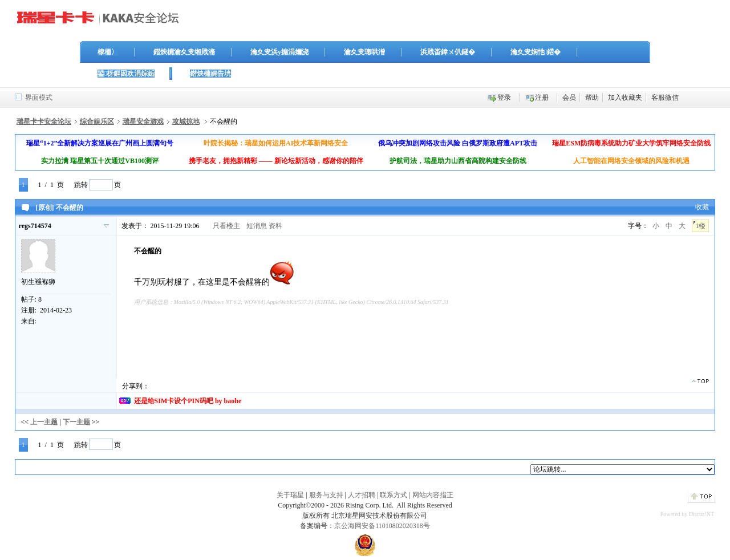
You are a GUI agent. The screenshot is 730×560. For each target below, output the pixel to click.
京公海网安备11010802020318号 (382, 526)
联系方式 (394, 495)
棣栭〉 (108, 52)
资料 (275, 226)
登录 (504, 98)
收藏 (702, 207)
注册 (542, 98)
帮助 (592, 98)
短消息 (257, 226)
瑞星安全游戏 (143, 121)
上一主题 (44, 422)
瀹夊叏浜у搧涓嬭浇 (279, 52)
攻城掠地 (186, 121)
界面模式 (39, 98)
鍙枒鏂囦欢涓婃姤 (126, 74)
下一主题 (76, 422)
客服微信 (665, 98)
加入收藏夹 (625, 98)
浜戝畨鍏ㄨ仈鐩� (448, 52)
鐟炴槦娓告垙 (210, 74)
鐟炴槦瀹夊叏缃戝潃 (184, 52)
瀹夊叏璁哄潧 (364, 52)
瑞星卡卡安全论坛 (44, 121)
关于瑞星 (290, 495)
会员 (569, 98)
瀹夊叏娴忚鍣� (536, 52)
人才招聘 (362, 495)
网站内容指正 (433, 495)
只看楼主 (226, 226)
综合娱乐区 (97, 121)
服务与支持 (326, 495)
